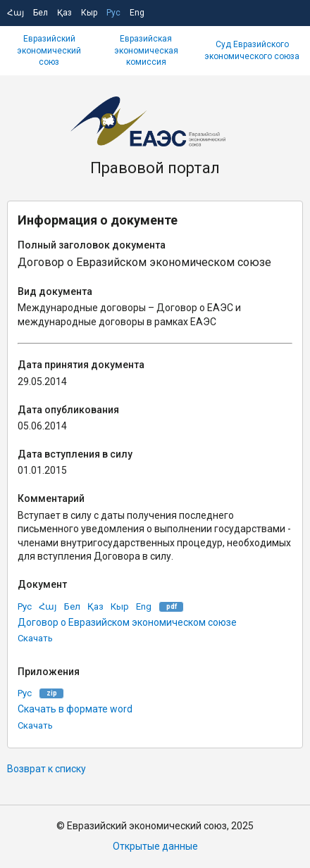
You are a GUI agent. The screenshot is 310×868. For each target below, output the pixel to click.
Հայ (15, 13)
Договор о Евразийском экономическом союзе (127, 622)
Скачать (35, 638)
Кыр (89, 13)
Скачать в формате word (75, 709)
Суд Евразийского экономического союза (252, 50)
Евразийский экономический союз (49, 51)
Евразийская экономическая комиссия (146, 51)
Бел (41, 13)
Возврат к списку (46, 769)
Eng (137, 13)
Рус (113, 13)
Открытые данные (155, 846)
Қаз (64, 13)
